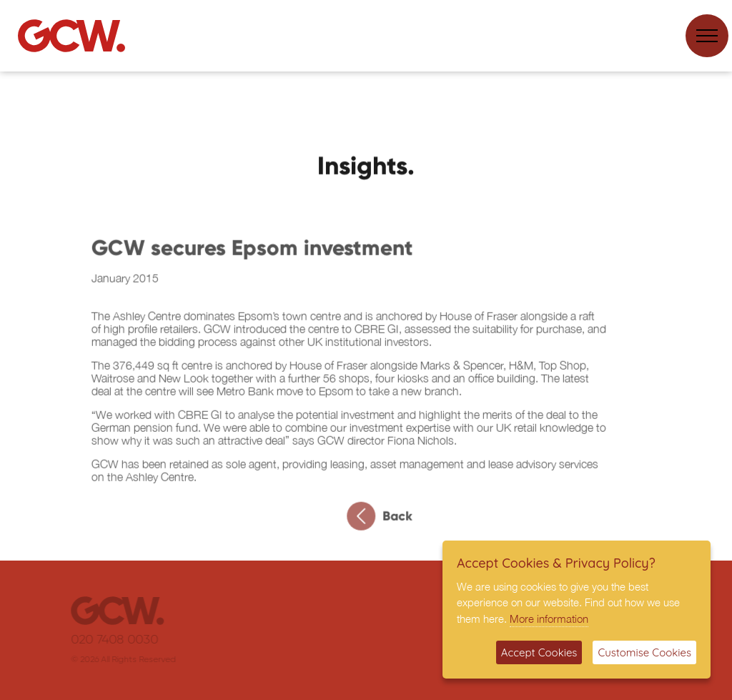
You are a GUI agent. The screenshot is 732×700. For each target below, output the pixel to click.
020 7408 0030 (122, 640)
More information (549, 618)
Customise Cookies (644, 652)
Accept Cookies (539, 652)
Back (385, 520)
